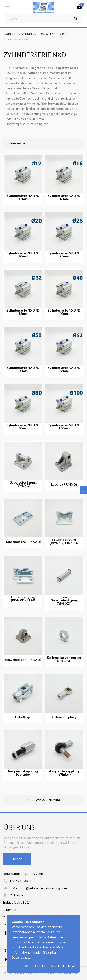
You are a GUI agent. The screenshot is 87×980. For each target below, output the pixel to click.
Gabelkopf (23, 717)
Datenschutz (35, 966)
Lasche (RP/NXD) (64, 484)
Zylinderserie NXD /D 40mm (64, 312)
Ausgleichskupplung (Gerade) (23, 773)
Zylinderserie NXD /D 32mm (23, 312)
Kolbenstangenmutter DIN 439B (64, 659)
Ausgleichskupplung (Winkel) (64, 773)
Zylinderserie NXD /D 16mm (64, 197)
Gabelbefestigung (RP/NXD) (23, 484)
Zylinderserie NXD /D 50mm (23, 369)
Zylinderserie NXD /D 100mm (64, 427)
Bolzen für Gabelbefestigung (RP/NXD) (64, 600)
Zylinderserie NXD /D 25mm (64, 255)
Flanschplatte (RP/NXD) (23, 542)
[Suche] (43, 19)
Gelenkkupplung (64, 717)
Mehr (17, 859)
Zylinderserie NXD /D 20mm (23, 255)
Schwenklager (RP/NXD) (23, 660)
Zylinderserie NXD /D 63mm (64, 369)
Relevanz (18, 143)
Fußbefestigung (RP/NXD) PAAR (23, 599)
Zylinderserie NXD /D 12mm (23, 197)
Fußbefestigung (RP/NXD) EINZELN (64, 541)
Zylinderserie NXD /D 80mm (23, 427)
